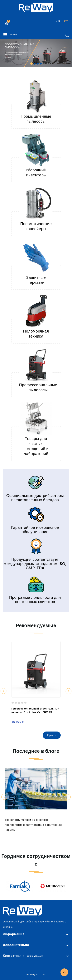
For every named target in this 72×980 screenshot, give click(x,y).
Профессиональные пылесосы (38, 387)
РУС (66, 21)
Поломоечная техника (36, 334)
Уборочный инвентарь (36, 173)
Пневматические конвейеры (36, 226)
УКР (58, 21)
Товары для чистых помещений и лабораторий (36, 446)
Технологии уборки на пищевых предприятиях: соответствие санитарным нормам (33, 825)
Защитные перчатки (36, 280)
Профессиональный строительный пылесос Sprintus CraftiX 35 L (36, 710)
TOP (64, 972)
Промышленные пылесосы (36, 119)
